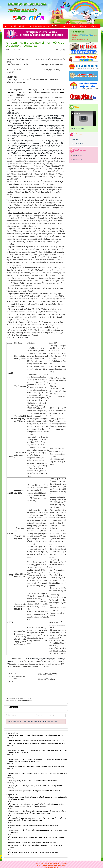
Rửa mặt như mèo (78, 128)
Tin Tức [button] (56, 26)
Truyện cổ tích (80, 150)
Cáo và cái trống (77, 159)
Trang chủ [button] (13, 26)
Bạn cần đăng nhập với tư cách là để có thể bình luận (32, 721)
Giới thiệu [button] (23, 27)
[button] (83, 118)
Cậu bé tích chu (77, 156)
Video (77, 107)
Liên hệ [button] (94, 27)
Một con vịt (75, 139)
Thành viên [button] (84, 27)
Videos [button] (74, 27)
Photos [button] (65, 27)
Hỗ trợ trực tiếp (77, 32)
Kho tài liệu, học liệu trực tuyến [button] (39, 26)
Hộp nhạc (79, 134)
